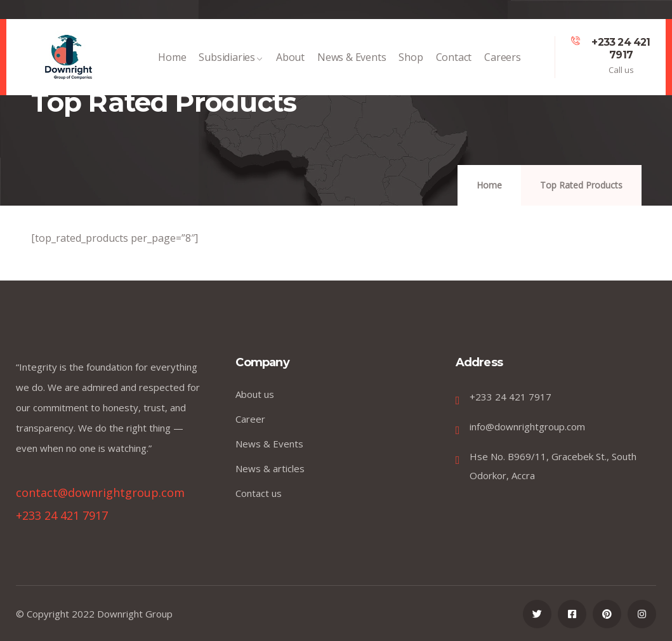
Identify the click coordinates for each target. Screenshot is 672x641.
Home (172, 63)
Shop (411, 63)
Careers (503, 63)
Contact (454, 63)
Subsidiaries (231, 63)
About (290, 63)
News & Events (352, 63)
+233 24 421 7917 (621, 49)
